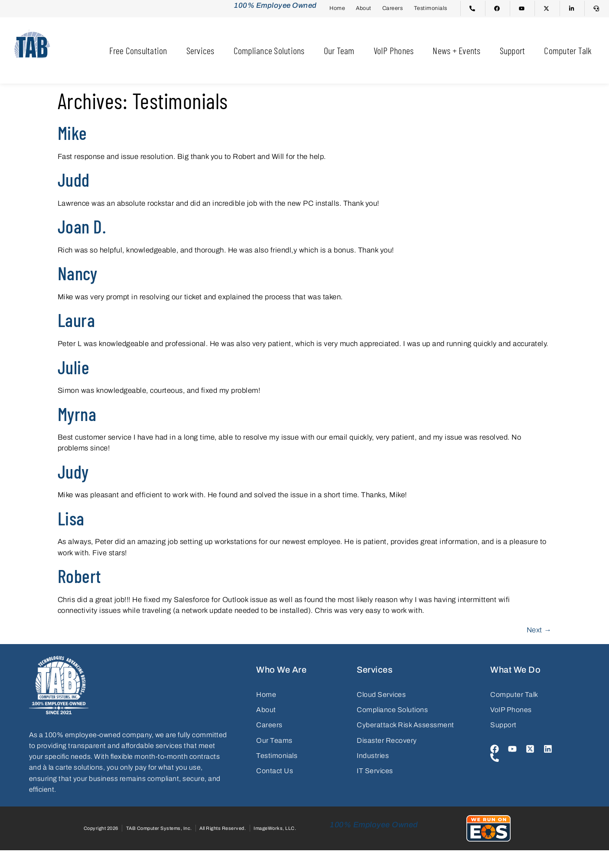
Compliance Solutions (269, 50)
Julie (74, 367)
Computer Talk (568, 50)
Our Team (339, 50)
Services (200, 50)
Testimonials (431, 8)
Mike (72, 133)
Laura (77, 320)
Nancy (78, 273)
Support (513, 50)
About (364, 8)
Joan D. (82, 226)
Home (337, 8)
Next (539, 630)
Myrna (77, 414)
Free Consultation (138, 50)
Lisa (71, 518)
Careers (393, 8)
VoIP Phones (394, 50)
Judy (73, 471)
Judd (74, 179)
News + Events (456, 50)
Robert (80, 576)
